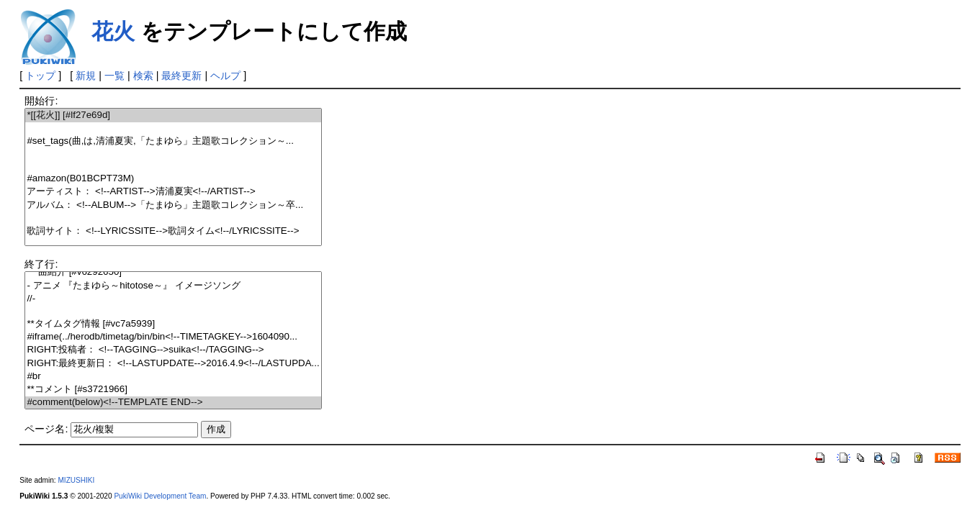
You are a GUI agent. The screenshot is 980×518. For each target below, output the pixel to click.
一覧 (114, 76)
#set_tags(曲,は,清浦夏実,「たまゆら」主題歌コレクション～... (173, 141)
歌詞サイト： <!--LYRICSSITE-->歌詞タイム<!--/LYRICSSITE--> (173, 231)
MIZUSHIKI (76, 480)
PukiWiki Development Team (160, 496)
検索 (143, 76)
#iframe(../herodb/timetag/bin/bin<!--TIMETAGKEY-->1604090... (173, 337)
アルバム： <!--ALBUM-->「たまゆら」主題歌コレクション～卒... (173, 205)
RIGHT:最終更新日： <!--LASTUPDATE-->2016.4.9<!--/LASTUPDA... (173, 364)
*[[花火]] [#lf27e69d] (173, 115)
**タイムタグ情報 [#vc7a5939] (173, 324)
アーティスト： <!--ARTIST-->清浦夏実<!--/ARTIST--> (173, 192)
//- (173, 299)
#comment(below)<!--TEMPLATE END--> (173, 403)
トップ (40, 76)
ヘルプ (225, 76)
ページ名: (46, 429)
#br (173, 377)
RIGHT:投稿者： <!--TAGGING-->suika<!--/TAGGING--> (173, 350)
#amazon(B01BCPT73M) (173, 179)
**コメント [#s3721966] (173, 390)
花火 (113, 31)
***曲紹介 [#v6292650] (173, 272)
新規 (86, 76)
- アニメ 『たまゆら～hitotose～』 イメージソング (173, 286)
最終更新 (181, 76)
